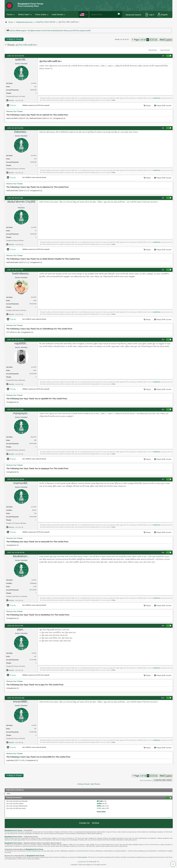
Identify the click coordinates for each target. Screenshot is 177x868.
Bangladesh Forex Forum (13, 830)
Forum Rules (101, 812)
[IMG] (99, 806)
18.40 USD (33, 234)
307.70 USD (33, 590)
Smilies (99, 803)
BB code (100, 801)
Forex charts (41, 14)
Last (169, 40)
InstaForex (157, 98)
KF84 (9, 794)
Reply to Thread (14, 39)
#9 (163, 626)
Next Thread (95, 784)
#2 (163, 128)
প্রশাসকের (31, 34)
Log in (150, 15)
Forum (10, 14)
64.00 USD (33, 162)
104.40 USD (33, 443)
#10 (163, 698)
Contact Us (84, 823)
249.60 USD (33, 304)
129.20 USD (33, 732)
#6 (163, 409)
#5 (163, 340)
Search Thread (165, 50)
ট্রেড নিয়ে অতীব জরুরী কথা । (26, 45)
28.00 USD (33, 90)
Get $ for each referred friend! (34, 177)
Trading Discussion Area (24, 22)
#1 (163, 56)
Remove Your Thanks (15, 111)
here (114, 100)
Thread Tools (153, 50)
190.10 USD (33, 517)
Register (163, 15)
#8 (163, 553)
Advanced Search (133, 15)
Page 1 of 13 (140, 40)
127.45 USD (33, 660)
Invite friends (57, 14)
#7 (163, 479)
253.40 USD (33, 374)
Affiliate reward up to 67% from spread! (36, 105)
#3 (163, 198)
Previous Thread (84, 784)
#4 (163, 270)
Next (162, 40)
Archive (96, 823)
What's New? (24, 14)
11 (156, 40)
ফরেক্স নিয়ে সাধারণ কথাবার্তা (46, 22)
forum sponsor (83, 857)
